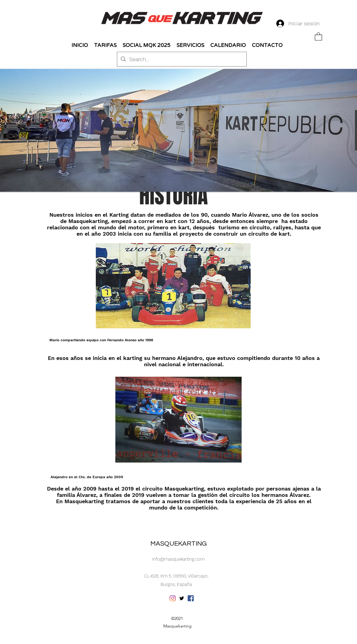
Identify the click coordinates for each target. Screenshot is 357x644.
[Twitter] (182, 598)
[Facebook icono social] (191, 598)
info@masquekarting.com (178, 559)
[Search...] (182, 59)
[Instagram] (173, 598)
